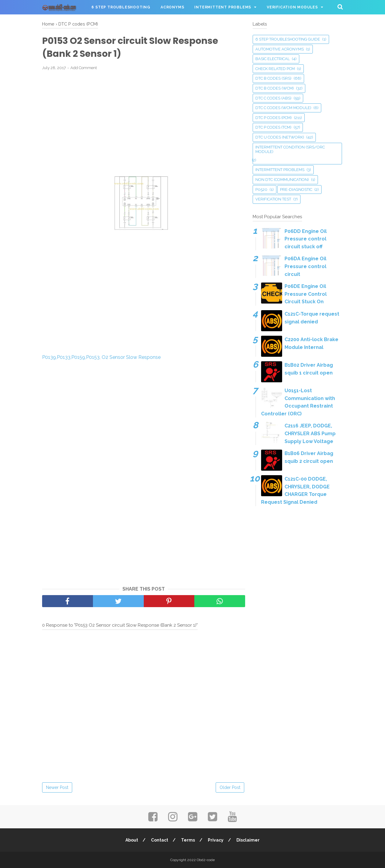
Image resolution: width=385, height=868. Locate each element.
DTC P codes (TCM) (273, 127)
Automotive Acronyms (280, 49)
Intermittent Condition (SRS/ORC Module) (290, 150)
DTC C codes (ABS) (273, 98)
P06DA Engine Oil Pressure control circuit (305, 266)
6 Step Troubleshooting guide (288, 39)
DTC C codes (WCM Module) (283, 108)
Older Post (230, 787)
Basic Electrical (273, 59)
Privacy (216, 840)
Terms (188, 840)
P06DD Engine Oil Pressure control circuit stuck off (306, 239)
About (132, 840)
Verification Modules (292, 7)
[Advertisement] (144, 119)
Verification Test (273, 199)
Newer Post (57, 787)
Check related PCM (275, 69)
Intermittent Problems (223, 7)
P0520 (261, 189)
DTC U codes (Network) (280, 137)
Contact (160, 840)
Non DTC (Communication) (282, 180)
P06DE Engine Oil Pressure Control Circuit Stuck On (306, 294)
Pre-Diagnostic (296, 189)
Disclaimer (248, 840)
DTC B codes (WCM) (275, 88)
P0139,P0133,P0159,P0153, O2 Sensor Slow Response (101, 357)
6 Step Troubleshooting (121, 7)
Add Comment (84, 68)
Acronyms (172, 7)
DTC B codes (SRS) (273, 78)
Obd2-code (206, 860)
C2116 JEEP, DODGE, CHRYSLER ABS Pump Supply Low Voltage (310, 433)
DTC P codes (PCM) (274, 118)
